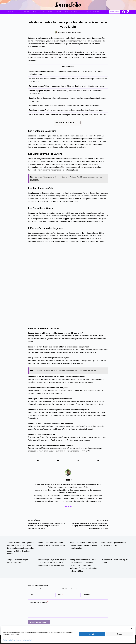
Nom (32, 595)
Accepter (92, 634)
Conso (88, 12)
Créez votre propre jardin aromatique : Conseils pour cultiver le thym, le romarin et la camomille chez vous (52, 563)
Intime (96, 12)
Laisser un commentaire (39, 622)
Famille (68, 12)
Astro (27, 12)
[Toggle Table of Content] (78, 123)
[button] (132, 628)
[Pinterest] (78, 461)
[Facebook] (124, 12)
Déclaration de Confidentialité (24, 640)
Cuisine (59, 12)
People (51, 12)
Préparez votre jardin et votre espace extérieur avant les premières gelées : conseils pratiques (84, 545)
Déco (34, 12)
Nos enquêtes (114, 12)
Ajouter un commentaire (39, 602)
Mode (11, 12)
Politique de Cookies (9, 640)
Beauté (18, 12)
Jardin (42, 12)
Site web (87, 595)
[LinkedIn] (98, 461)
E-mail (60, 595)
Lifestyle (78, 12)
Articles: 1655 (68, 507)
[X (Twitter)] (128, 12)
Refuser (120, 634)
